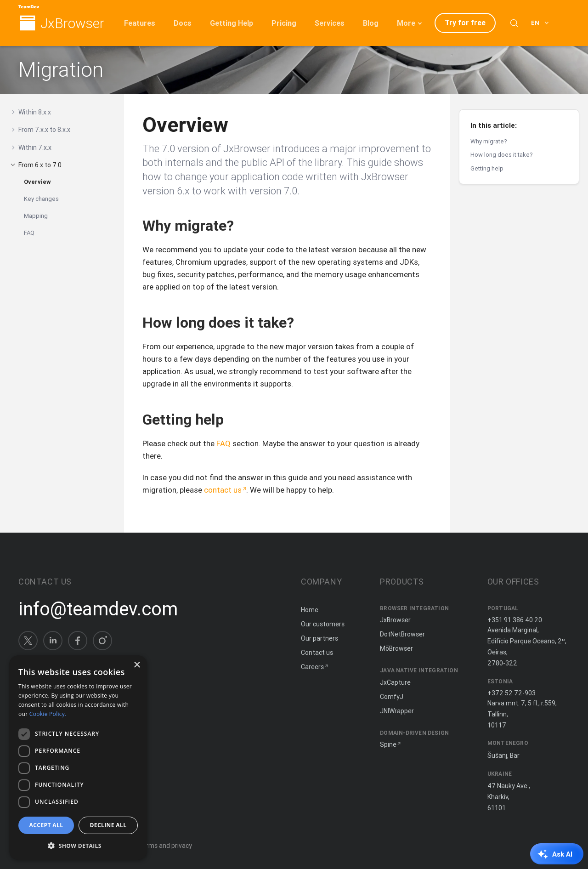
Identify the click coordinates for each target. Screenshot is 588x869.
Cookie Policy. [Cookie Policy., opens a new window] (48, 714)
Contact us (317, 653)
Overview (37, 182)
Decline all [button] (108, 825)
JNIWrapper (397, 711)
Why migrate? (489, 141)
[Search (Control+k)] (514, 23)
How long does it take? (502, 155)
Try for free (465, 23)
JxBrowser (72, 24)
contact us (223, 490)
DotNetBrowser (402, 634)
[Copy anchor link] (243, 225)
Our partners (319, 638)
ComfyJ (392, 697)
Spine (388, 744)
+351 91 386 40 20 (515, 620)
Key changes (41, 199)
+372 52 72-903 (512, 693)
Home (310, 610)
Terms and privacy (165, 846)
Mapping (36, 216)
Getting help (487, 168)
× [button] (137, 665)
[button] (78, 845)
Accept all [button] (46, 825)
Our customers (323, 624)
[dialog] (78, 758)
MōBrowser (396, 648)
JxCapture (395, 682)
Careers (312, 667)
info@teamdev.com (98, 609)
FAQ (29, 233)
